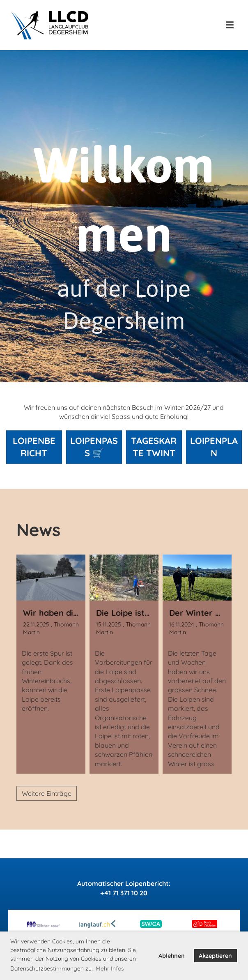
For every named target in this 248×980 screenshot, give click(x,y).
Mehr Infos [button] (110, 968)
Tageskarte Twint (154, 447)
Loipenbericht (34, 447)
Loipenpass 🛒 (94, 447)
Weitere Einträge (47, 793)
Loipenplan (214, 447)
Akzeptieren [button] (215, 956)
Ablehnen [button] (172, 956)
